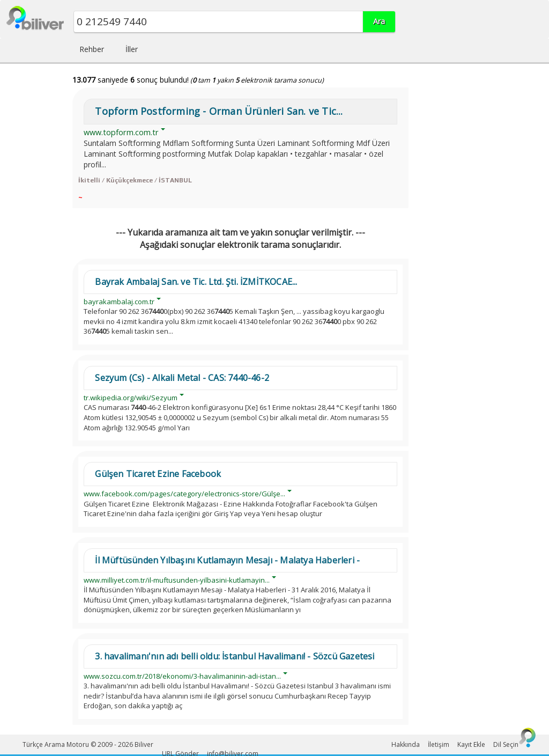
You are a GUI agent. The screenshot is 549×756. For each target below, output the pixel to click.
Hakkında (406, 744)
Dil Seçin (506, 744)
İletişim (439, 744)
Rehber (92, 49)
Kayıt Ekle (471, 744)
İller (132, 49)
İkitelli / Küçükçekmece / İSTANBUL (135, 180)
